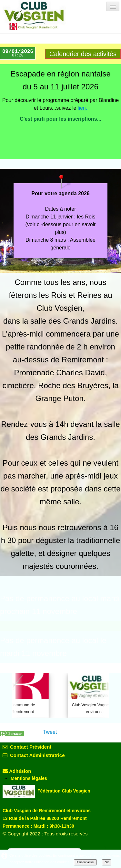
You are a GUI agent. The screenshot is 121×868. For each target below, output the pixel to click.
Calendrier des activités (83, 54)
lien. (82, 108)
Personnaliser (85, 862)
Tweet (50, 732)
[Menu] (113, 6)
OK (107, 862)
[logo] (40, 15)
